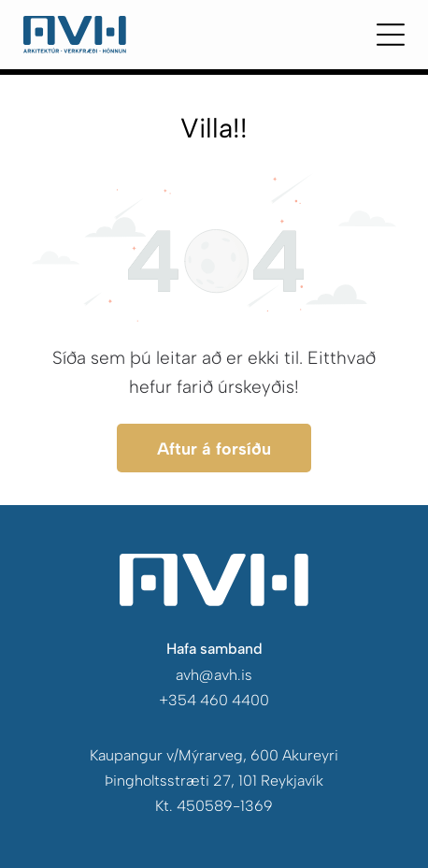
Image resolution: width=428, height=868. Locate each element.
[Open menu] (391, 35)
